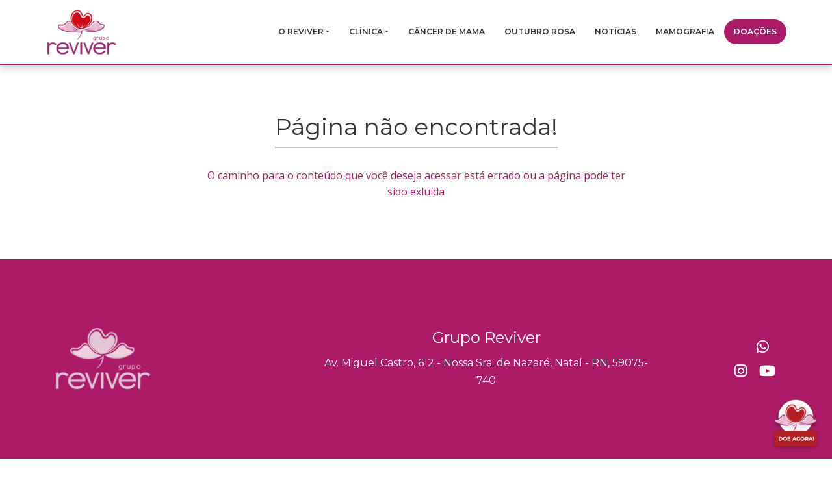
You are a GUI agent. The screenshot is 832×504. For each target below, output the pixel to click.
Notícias (616, 31)
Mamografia (685, 31)
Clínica (366, 31)
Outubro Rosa (540, 31)
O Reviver (301, 31)
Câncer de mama (447, 31)
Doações (755, 31)
